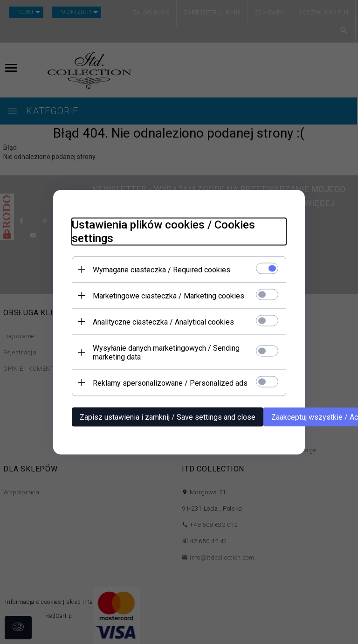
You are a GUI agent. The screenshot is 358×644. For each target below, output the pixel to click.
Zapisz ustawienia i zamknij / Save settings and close (168, 417)
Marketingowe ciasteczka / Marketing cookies (169, 295)
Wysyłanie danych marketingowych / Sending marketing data (166, 352)
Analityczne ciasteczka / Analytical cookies (163, 322)
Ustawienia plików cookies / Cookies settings (163, 231)
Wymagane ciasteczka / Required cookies (162, 269)
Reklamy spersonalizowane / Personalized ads (170, 383)
